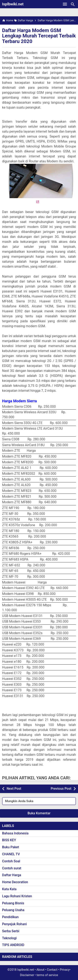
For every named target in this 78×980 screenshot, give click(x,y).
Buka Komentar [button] (39, 813)
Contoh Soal (11, 861)
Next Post (14, 789)
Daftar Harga (12, 875)
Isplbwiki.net (13, 4)
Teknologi (9, 938)
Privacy (65, 970)
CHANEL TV (11, 854)
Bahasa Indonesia (15, 833)
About (40, 970)
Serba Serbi (11, 931)
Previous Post (61, 789)
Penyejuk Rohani (14, 924)
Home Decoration (15, 882)
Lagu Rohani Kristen (17, 896)
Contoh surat (12, 868)
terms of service (47, 975)
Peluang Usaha (13, 910)
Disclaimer (27, 975)
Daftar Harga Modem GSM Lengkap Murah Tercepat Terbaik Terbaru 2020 (39, 36)
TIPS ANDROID (13, 945)
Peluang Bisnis (13, 903)
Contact (52, 970)
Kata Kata (9, 889)
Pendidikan (10, 917)
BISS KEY (9, 840)
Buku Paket (11, 847)
